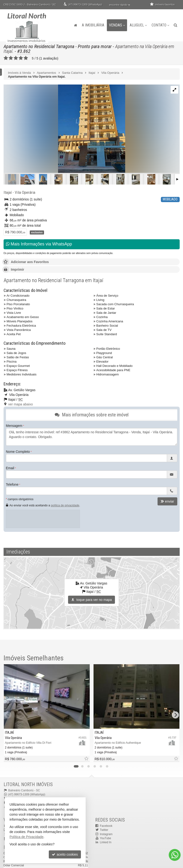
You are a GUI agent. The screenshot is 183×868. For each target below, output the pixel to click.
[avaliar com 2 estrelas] (11, 58)
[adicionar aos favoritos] (86, 759)
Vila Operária (25, 192)
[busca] (176, 25)
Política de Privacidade (26, 837)
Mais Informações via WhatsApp (39, 244)
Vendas (117, 25)
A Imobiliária (93, 25)
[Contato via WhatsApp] (175, 855)
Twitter (104, 830)
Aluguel (138, 25)
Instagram (106, 834)
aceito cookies (65, 854)
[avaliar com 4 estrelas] (21, 58)
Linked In (106, 842)
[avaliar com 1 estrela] (6, 58)
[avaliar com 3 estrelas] (16, 58)
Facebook (106, 826)
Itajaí (8, 192)
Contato (160, 25)
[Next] (175, 715)
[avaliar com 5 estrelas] (26, 58)
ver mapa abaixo (21, 404)
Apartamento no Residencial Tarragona (39, 46)
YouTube (106, 838)
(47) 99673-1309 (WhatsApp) (85, 5)
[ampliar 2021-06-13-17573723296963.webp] (64, 129)
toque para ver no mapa (91, 600)
